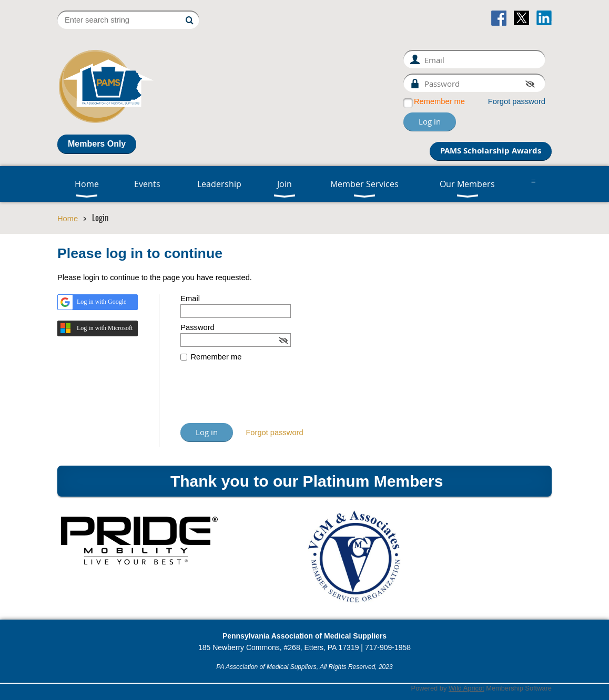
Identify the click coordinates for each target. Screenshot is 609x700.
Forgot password (517, 101)
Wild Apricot (466, 688)
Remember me (439, 101)
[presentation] (260, 397)
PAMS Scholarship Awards (491, 151)
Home (68, 219)
